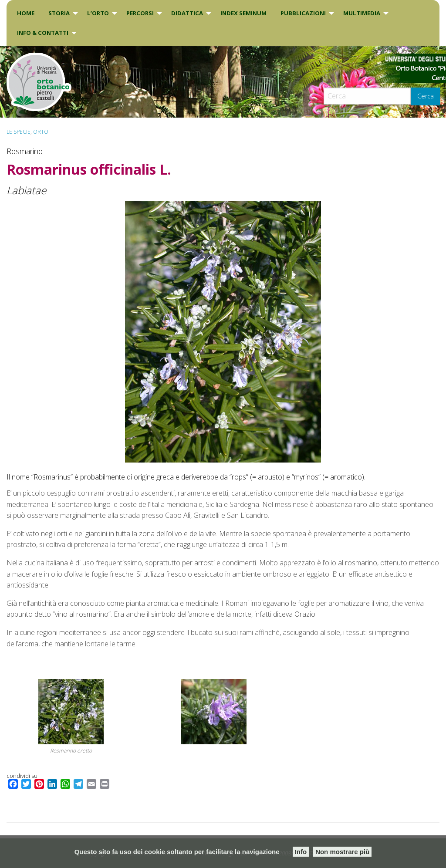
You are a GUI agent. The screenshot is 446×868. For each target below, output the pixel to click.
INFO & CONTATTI (43, 33)
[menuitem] (26, 13)
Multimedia (362, 13)
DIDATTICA (187, 13)
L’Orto (98, 13)
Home (26, 13)
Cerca (426, 96)
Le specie (19, 132)
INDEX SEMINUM (243, 13)
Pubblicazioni (303, 13)
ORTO (41, 132)
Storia (59, 13)
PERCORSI (140, 13)
